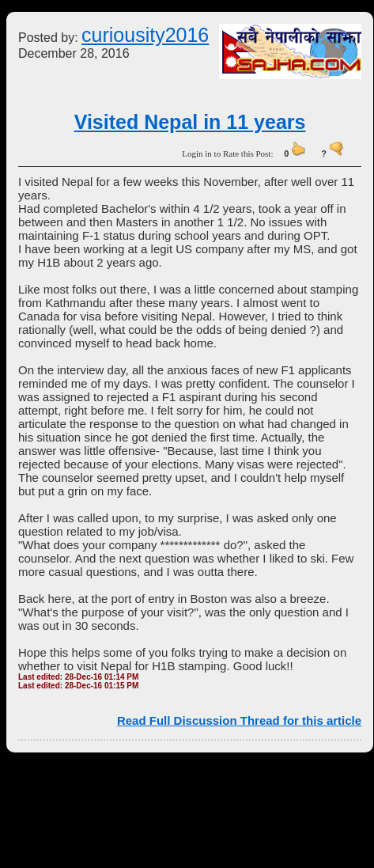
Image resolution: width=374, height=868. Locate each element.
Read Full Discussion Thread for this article (239, 720)
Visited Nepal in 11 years (190, 122)
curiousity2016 (145, 35)
